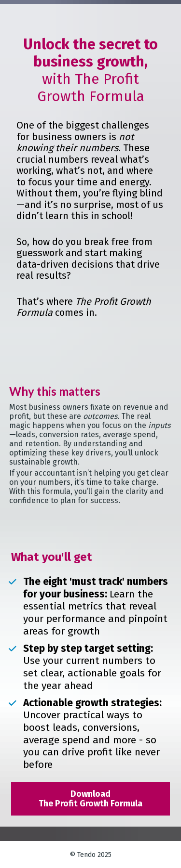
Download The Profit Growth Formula (90, 799)
